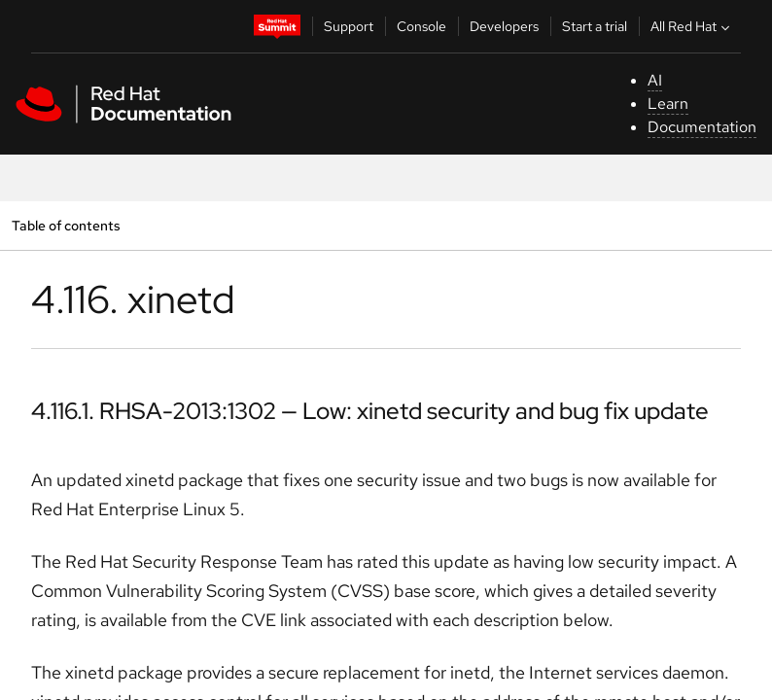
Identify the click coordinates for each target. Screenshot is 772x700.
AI (655, 80)
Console (421, 26)
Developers (504, 26)
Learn (668, 104)
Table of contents (66, 225)
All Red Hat (692, 26)
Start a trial (595, 26)
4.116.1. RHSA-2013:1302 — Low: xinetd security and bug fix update (370, 411)
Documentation (702, 127)
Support (349, 26)
